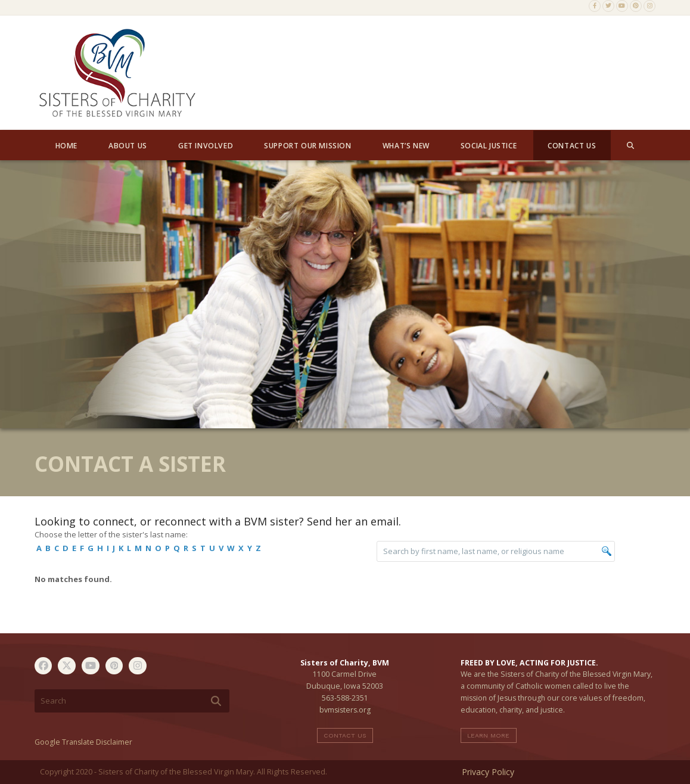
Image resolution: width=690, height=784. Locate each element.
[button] (631, 145)
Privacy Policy (488, 772)
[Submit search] (216, 701)
